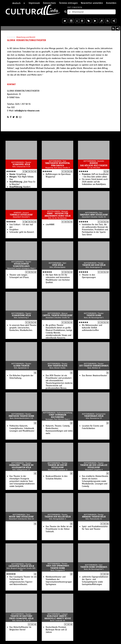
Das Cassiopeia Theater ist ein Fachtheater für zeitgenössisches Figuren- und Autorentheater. (23, 581)
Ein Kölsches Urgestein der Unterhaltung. (21, 377)
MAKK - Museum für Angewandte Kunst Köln (58, 215)
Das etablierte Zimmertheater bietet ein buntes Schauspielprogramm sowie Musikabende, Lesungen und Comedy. (95, 481)
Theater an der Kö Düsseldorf (58, 466)
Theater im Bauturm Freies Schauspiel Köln (21, 617)
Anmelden (111, 3)
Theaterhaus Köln (94, 416)
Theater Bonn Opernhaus (94, 567)
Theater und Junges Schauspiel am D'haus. (19, 276)
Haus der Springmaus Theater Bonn (58, 567)
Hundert (20, 187)
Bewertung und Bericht (26, 37)
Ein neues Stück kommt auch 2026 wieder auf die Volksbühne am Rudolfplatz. (95, 182)
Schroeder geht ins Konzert (22, 232)
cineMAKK (50, 225)
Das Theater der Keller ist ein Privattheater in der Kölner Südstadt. (59, 529)
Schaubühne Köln (21, 315)
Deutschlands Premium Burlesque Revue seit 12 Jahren (56, 630)
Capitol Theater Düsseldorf (58, 315)
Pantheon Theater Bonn (21, 416)
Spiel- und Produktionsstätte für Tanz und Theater (95, 528)
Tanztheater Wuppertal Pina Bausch (58, 164)
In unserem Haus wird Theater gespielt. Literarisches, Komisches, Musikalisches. (23, 328)
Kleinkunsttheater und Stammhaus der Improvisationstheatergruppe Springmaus (59, 581)
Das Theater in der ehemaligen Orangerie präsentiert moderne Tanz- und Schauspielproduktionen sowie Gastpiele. (22, 481)
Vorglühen (14, 230)
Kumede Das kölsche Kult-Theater (94, 164)
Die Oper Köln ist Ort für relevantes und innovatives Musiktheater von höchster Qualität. (58, 279)
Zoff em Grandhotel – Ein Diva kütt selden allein (95, 176)
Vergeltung (18, 174)
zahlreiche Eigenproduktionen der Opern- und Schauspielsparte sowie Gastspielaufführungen (95, 581)
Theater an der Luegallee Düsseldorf (94, 466)
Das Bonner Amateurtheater (95, 376)
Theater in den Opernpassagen (89, 276)
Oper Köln (58, 265)
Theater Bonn (94, 315)
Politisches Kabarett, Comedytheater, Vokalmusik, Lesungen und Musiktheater (22, 428)
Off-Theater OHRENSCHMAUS (94, 366)
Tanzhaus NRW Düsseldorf (94, 215)
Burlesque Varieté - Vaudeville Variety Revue (58, 617)
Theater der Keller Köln (58, 517)
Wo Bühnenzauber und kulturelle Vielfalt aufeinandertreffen (92, 328)
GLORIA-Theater (21, 366)
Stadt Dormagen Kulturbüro (58, 416)
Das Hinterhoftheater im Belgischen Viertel (20, 628)
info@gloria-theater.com (27, 111)
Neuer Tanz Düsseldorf (21, 517)
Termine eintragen (68, 3)
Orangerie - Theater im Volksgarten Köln (21, 466)
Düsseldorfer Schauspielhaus (21, 265)
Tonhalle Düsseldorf (21, 215)
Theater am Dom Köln (94, 265)
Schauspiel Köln (21, 164)
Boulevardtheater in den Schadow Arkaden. (57, 477)
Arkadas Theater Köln (94, 517)
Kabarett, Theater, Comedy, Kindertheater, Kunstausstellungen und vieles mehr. (59, 430)
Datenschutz (49, 3)
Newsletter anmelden (92, 3)
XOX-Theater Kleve (58, 366)
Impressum (34, 3)
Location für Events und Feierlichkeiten (93, 427)
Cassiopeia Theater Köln (21, 566)
